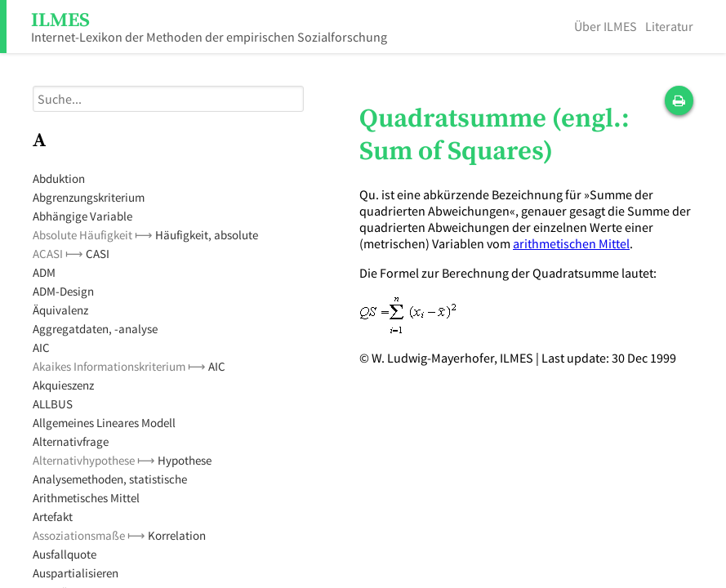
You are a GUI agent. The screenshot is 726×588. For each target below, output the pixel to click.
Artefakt (53, 517)
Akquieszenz (63, 385)
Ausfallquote (65, 554)
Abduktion (59, 178)
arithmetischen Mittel (571, 243)
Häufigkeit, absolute (207, 235)
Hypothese (185, 460)
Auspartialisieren (76, 573)
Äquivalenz (60, 310)
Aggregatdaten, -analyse (95, 329)
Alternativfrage (71, 441)
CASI (98, 254)
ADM (44, 272)
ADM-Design (63, 291)
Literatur (669, 26)
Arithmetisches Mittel (86, 498)
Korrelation (177, 535)
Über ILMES (606, 26)
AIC (41, 347)
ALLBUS (53, 404)
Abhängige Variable (82, 216)
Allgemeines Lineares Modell (104, 423)
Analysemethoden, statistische (110, 479)
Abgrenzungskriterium (89, 197)
